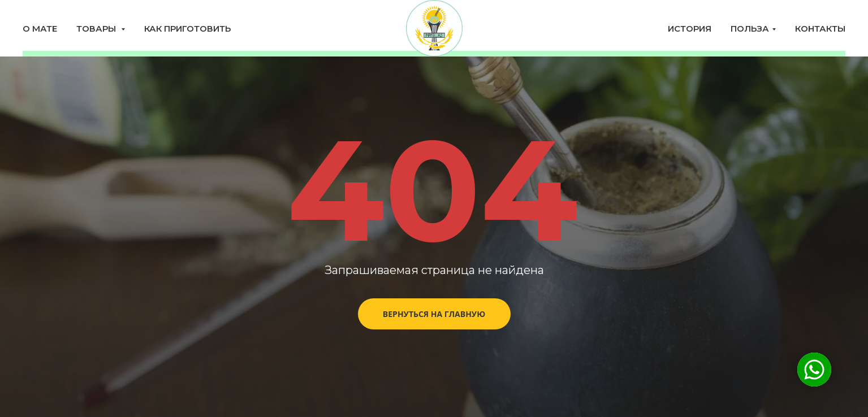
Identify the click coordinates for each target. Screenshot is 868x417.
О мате (40, 29)
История (690, 29)
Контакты (820, 29)
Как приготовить (187, 29)
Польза (750, 29)
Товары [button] (97, 29)
